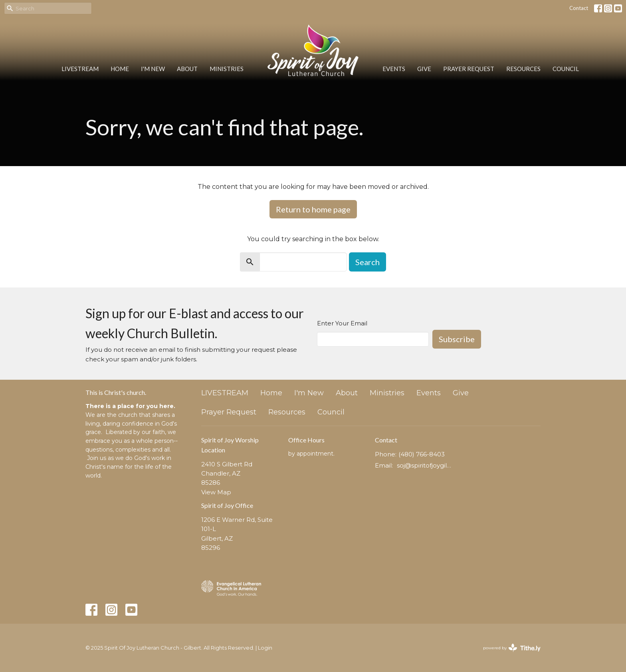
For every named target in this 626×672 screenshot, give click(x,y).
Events (394, 69)
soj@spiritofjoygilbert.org (425, 465)
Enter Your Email (342, 323)
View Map (216, 492)
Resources (523, 69)
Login (265, 648)
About (187, 69)
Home (120, 69)
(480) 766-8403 (422, 454)
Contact (579, 8)
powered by (512, 648)
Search (367, 262)
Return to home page (313, 209)
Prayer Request (469, 69)
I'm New (153, 69)
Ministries (227, 69)
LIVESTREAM (80, 69)
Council (566, 69)
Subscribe (457, 339)
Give (424, 69)
